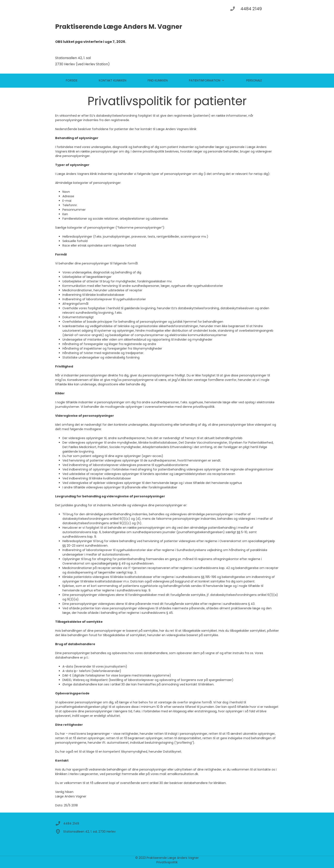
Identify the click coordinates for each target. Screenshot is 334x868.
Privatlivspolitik (167, 862)
